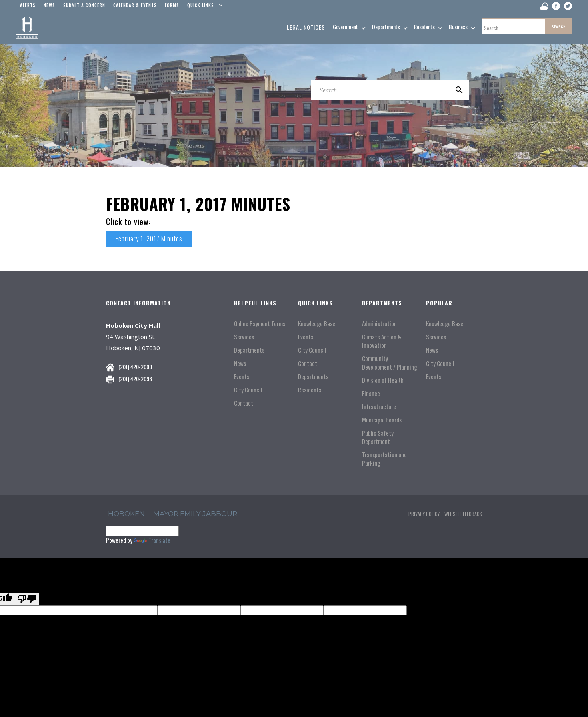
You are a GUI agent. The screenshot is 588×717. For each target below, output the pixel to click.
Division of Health (383, 380)
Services (244, 337)
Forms (172, 5)
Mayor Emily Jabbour (195, 514)
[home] (27, 28)
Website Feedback (463, 514)
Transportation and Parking (384, 459)
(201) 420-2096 (135, 379)
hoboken (126, 514)
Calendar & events (135, 5)
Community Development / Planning (390, 363)
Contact (244, 403)
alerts (28, 5)
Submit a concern (84, 5)
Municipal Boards (382, 420)
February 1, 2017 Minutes (149, 239)
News (240, 363)
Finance (371, 393)
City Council (248, 390)
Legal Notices (306, 27)
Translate (152, 540)
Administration (379, 324)
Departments (249, 350)
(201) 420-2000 (135, 367)
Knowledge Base (317, 324)
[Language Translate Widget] (142, 531)
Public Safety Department (378, 437)
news (49, 5)
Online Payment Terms (260, 324)
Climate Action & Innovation (382, 341)
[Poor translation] (27, 599)
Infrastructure (379, 407)
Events (242, 377)
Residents (310, 390)
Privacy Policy (424, 514)
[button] (203, 7)
